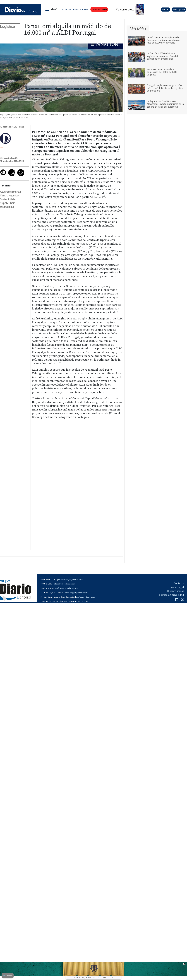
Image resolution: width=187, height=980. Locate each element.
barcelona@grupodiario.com (70, 580)
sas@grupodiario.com (86, 597)
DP (1, 147)
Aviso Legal (177, 587)
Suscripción (179, 9)
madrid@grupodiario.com (66, 588)
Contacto (179, 583)
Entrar (165, 9)
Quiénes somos (176, 591)
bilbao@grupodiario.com (64, 584)
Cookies (8, 976)
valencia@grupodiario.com (76, 593)
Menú (54, 9)
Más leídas (138, 29)
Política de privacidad (171, 595)
